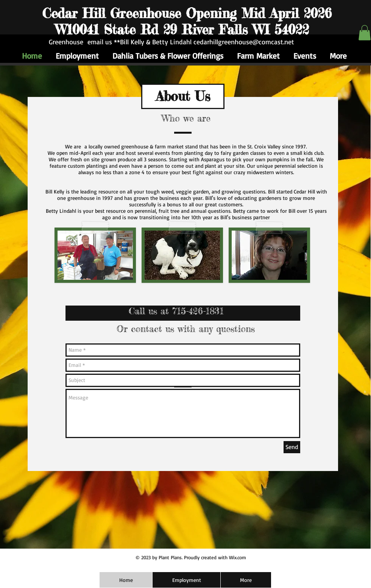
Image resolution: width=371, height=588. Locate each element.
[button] (365, 33)
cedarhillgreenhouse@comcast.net (244, 42)
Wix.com (238, 557)
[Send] (292, 447)
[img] (182, 255)
